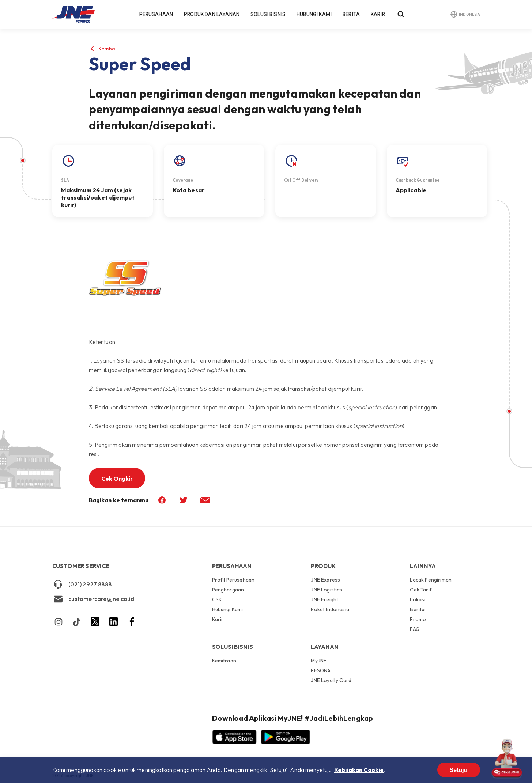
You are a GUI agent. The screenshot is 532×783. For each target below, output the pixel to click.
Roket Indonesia (330, 609)
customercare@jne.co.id (93, 599)
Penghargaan (228, 590)
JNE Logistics (326, 590)
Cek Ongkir (117, 478)
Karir (378, 14)
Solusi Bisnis (268, 14)
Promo (418, 619)
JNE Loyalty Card (331, 680)
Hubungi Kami (314, 14)
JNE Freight (325, 599)
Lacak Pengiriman (431, 580)
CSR (217, 599)
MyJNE (319, 661)
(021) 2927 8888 (82, 585)
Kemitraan (224, 661)
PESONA (321, 670)
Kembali (108, 49)
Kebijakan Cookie (359, 770)
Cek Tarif (421, 590)
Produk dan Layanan (212, 14)
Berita (351, 14)
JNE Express (325, 580)
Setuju (459, 770)
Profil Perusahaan (233, 580)
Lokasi (418, 599)
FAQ (415, 629)
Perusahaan (156, 14)
